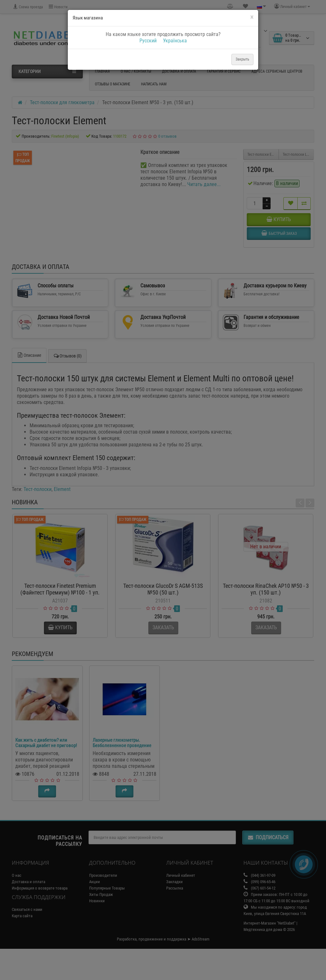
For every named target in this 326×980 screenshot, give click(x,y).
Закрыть (242, 59)
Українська (175, 41)
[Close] (252, 17)
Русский (148, 41)
